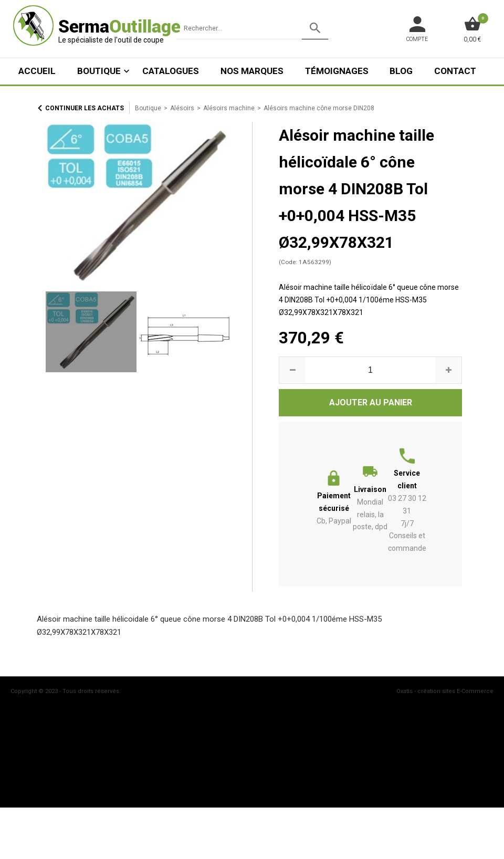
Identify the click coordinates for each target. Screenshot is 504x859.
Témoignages (337, 71)
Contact (455, 71)
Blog (401, 71)
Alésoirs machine (229, 108)
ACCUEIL (37, 71)
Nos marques (252, 71)
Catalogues (171, 71)
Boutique (99, 71)
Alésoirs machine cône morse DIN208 (319, 108)
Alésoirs (182, 108)
